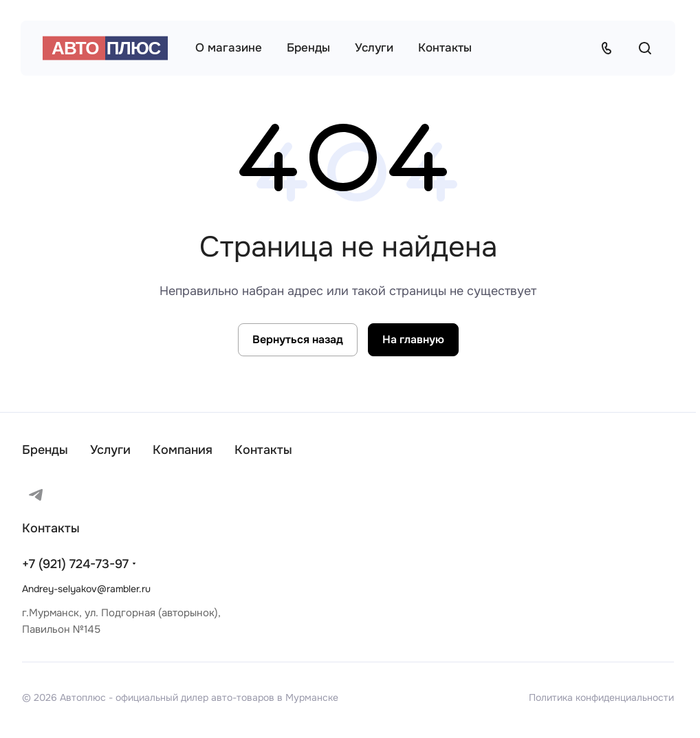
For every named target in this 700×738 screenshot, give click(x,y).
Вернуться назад (298, 339)
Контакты (263, 450)
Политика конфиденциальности (601, 697)
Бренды (45, 450)
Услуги (110, 450)
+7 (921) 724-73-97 (75, 564)
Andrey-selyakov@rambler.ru (86, 589)
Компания (183, 450)
